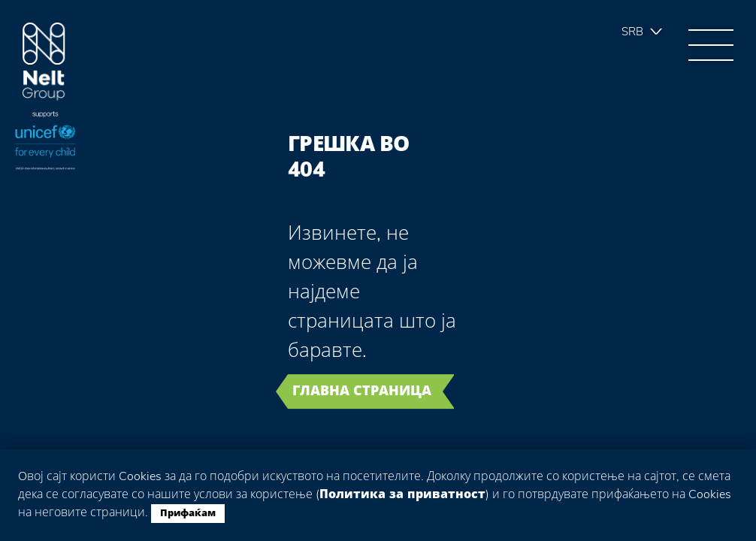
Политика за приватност (402, 494)
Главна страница (362, 391)
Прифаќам (188, 513)
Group (44, 62)
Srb (632, 32)
